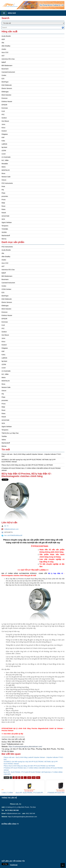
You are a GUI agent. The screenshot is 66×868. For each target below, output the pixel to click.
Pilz (3, 190)
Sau (38, 778)
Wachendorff (6, 236)
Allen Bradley (6, 46)
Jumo (3, 124)
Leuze (4, 154)
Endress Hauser (7, 101)
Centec (4, 75)
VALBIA (4, 232)
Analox (4, 49)
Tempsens (5, 226)
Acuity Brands (6, 36)
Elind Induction (6, 95)
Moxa (3, 173)
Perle (3, 186)
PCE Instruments (7, 183)
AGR (3, 39)
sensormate (5, 216)
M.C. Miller (5, 160)
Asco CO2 (5, 52)
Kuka (3, 141)
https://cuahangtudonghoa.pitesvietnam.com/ (25, 747)
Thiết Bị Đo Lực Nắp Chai (10, 433)
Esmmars (5, 108)
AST (3, 56)
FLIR (3, 111)
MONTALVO (6, 170)
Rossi (3, 206)
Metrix (4, 167)
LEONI (4, 151)
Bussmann (5, 69)
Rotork (4, 213)
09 (9, 742)
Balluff (4, 62)
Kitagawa (5, 134)
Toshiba (4, 436)
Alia (3, 43)
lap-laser (4, 147)
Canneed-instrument (8, 72)
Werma (4, 239)
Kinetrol (4, 131)
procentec (5, 196)
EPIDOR (4, 105)
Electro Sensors (7, 88)
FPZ (3, 115)
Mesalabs (5, 164)
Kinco (3, 128)
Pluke (3, 193)
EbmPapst (5, 82)
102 (29, 778)
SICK (3, 219)
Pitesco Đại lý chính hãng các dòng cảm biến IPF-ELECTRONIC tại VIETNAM (27, 465)
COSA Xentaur (6, 289)
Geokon (4, 118)
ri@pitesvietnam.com (15, 744)
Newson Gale (6, 177)
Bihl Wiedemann (7, 66)
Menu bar (12, 13)
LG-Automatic (6, 157)
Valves (4, 440)
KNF (3, 137)
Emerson (5, 98)
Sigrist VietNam (7, 222)
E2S (3, 79)
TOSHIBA (5, 229)
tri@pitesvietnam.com (11, 529)
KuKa (3, 355)
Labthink (4, 144)
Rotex (4, 209)
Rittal (3, 203)
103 (34, 778)
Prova (4, 200)
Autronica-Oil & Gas (8, 59)
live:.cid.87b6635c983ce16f (13, 535)
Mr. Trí (6, 526)
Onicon (4, 180)
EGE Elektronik (7, 85)
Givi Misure (5, 121)
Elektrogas (5, 92)
